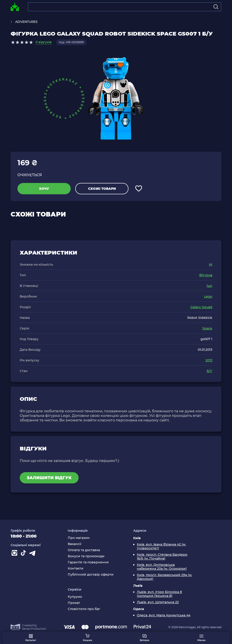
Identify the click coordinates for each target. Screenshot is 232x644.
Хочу (44, 189)
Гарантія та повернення (88, 562)
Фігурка (206, 275)
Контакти (76, 568)
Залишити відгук (49, 478)
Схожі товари (102, 189)
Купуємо (75, 597)
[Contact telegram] (33, 554)
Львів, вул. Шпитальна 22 (158, 602)
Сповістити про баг (84, 609)
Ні (211, 264)
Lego (208, 296)
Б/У (209, 371)
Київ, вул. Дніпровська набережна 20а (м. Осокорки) (162, 567)
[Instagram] (15, 554)
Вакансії (75, 544)
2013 (209, 360)
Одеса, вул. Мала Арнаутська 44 (164, 615)
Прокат (74, 603)
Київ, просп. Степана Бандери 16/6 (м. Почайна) (162, 557)
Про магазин (79, 538)
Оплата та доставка (84, 550)
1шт (209, 286)
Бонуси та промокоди (86, 556)
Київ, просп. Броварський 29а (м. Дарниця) (164, 577)
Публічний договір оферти (91, 575)
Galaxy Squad (201, 307)
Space (207, 328)
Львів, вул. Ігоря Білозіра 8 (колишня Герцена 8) (159, 594)
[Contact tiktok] (24, 554)
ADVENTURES (26, 22)
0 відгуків (44, 42)
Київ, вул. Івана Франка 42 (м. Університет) (161, 546)
